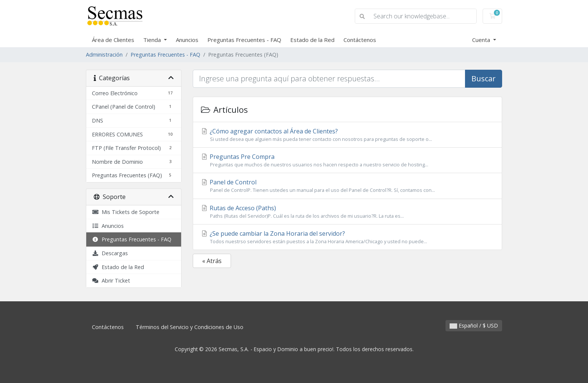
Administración (104, 55)
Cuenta (482, 40)
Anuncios (187, 40)
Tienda (153, 40)
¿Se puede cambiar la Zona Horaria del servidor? (347, 237)
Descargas (110, 253)
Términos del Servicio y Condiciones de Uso (190, 327)
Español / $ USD (474, 325)
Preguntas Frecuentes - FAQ (244, 40)
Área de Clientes (113, 40)
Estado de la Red (312, 40)
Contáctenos (360, 40)
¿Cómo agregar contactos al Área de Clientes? (347, 135)
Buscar (484, 79)
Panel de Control (347, 186)
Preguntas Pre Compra (347, 160)
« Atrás (212, 261)
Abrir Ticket (111, 281)
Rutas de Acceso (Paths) (347, 212)
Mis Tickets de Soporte (126, 212)
